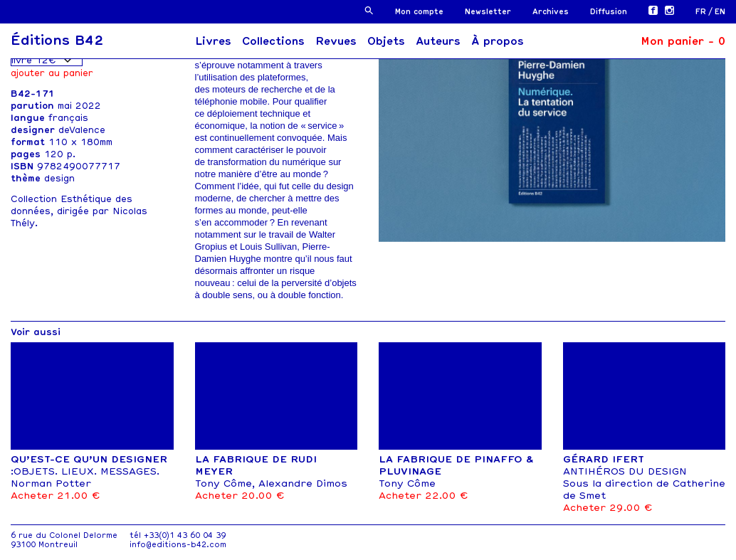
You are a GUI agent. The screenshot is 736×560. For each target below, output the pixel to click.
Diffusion (609, 12)
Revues (336, 41)
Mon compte (419, 12)
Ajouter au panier (52, 73)
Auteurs (438, 41)
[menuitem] (705, 12)
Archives (551, 12)
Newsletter (488, 12)
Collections (273, 41)
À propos (498, 41)
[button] (369, 10)
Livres (213, 41)
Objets (386, 41)
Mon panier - (683, 41)
